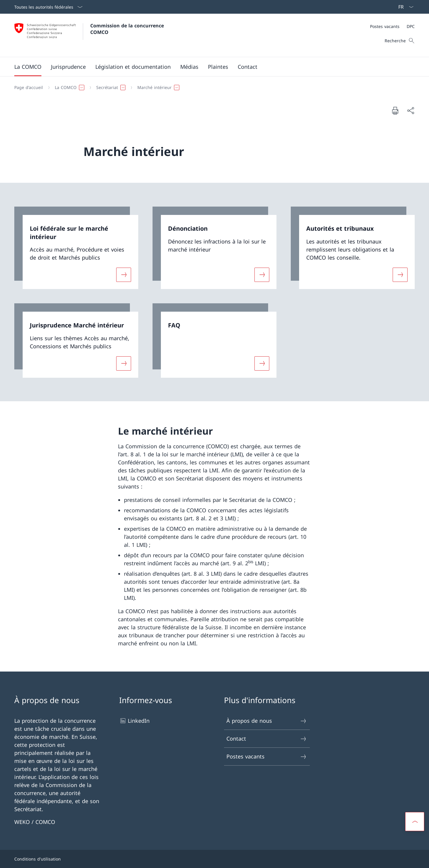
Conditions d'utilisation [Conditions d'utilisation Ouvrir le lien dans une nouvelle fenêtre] (38, 859)
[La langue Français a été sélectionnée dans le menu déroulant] (404, 7)
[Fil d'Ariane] (212, 88)
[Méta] (392, 26)
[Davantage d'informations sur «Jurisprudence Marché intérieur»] (124, 363)
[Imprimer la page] (395, 110)
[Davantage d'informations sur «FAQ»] (262, 363)
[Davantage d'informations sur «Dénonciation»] (262, 275)
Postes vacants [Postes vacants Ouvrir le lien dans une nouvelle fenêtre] (267, 757)
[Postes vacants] (385, 26)
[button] (28, 67)
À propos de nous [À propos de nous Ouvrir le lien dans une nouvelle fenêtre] (267, 721)
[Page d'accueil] (29, 88)
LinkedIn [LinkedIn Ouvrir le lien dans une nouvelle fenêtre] (134, 721)
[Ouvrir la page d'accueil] (90, 35)
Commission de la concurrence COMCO (128, 29)
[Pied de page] (214, 859)
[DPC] (411, 26)
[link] (76, 248)
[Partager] (411, 111)
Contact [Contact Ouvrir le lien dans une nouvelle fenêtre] (267, 739)
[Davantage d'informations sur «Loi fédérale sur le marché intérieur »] (124, 275)
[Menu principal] (210, 67)
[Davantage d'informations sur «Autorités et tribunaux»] (400, 275)
